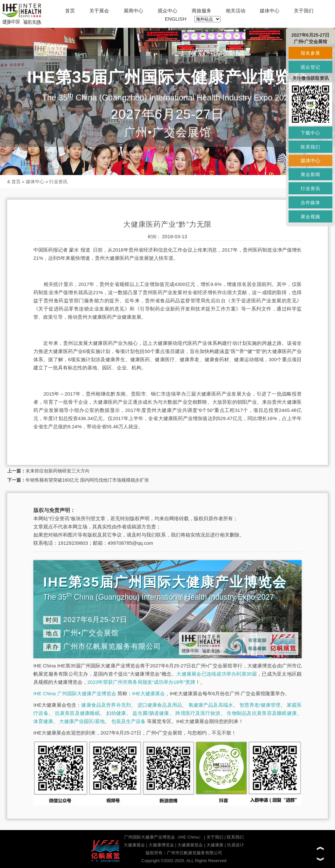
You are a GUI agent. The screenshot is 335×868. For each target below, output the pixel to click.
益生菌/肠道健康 (151, 713)
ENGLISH (176, 19)
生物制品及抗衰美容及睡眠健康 (262, 713)
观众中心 (167, 11)
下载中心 (310, 133)
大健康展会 (134, 845)
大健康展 (215, 845)
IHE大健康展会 (149, 693)
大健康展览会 (190, 845)
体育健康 (43, 721)
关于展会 (99, 11)
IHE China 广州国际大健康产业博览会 (75, 693)
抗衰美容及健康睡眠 (77, 713)
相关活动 (236, 11)
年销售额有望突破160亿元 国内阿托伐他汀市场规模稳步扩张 (87, 480)
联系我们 (235, 837)
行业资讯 (58, 182)
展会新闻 (310, 174)
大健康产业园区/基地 (82, 721)
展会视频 (310, 217)
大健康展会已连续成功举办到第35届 (217, 674)
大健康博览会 (161, 845)
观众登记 (310, 67)
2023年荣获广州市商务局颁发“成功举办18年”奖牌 (141, 682)
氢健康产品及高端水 (211, 705)
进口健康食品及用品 (160, 705)
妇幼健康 (116, 713)
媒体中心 (270, 11)
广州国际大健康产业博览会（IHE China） (163, 837)
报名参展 (310, 53)
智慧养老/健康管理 (260, 705)
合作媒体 (310, 203)
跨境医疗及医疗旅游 (198, 713)
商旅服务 (202, 11)
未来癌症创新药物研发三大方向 (58, 471)
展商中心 (133, 11)
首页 (70, 11)
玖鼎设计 (236, 845)
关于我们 (304, 11)
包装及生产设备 (128, 721)
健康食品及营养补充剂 (106, 705)
